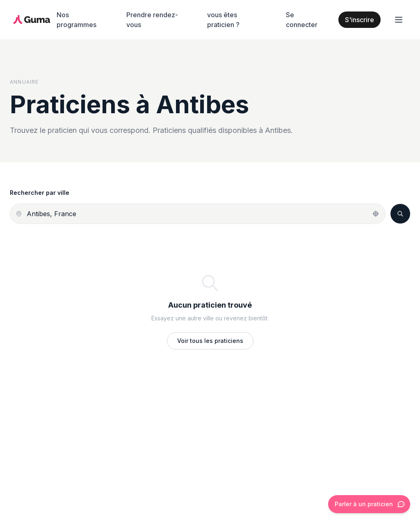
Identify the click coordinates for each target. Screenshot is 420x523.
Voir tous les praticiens (210, 341)
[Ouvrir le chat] (369, 504)
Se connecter (302, 20)
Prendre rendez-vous (152, 20)
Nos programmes (76, 20)
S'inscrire (360, 20)
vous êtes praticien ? (223, 20)
